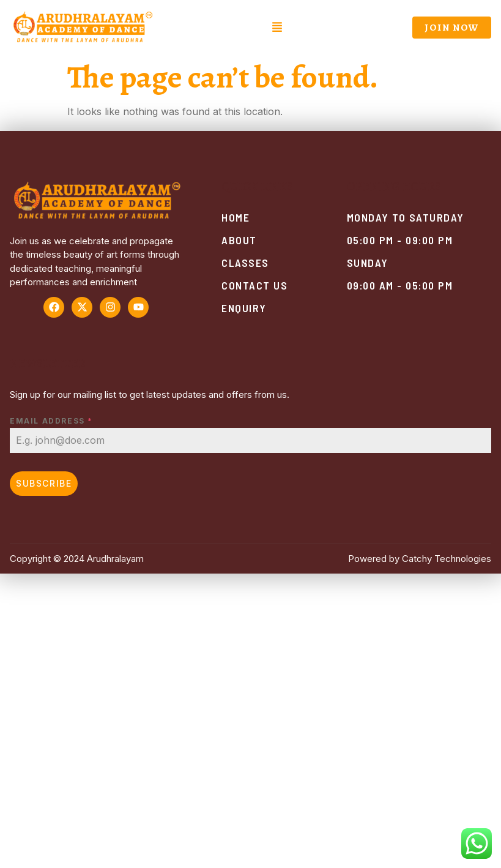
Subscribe (44, 483)
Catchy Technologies (447, 559)
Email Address (51, 421)
